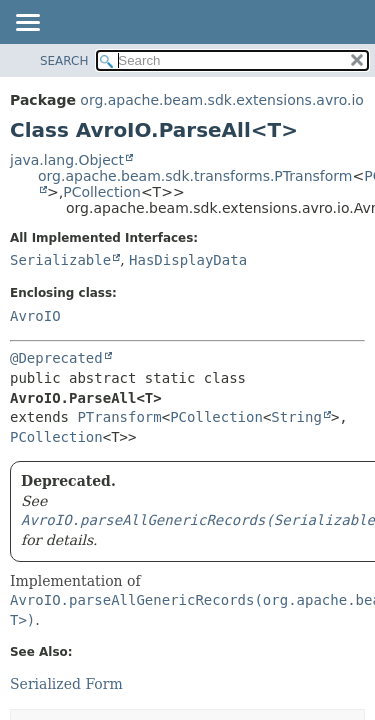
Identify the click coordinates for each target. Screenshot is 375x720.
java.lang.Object (67, 160)
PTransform (119, 417)
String (296, 417)
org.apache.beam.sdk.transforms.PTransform (195, 176)
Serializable (60, 260)
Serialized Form (66, 684)
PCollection (102, 192)
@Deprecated (56, 358)
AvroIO (35, 316)
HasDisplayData (188, 260)
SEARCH (64, 61)
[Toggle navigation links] (27, 24)
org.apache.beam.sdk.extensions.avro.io (222, 100)
